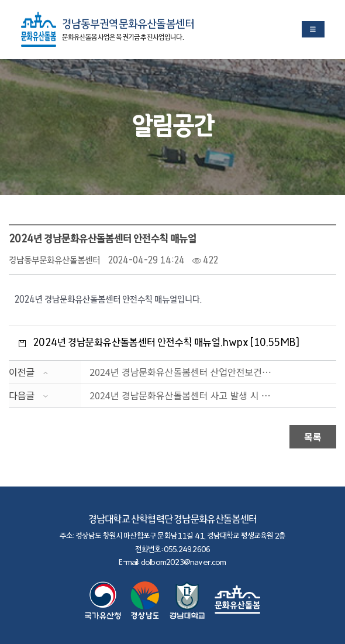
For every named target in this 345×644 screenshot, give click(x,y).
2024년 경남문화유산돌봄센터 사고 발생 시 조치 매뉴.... (183, 395)
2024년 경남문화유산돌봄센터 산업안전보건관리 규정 (183, 372)
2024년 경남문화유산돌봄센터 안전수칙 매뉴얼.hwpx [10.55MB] (166, 342)
